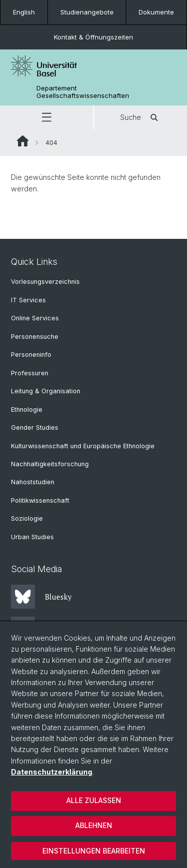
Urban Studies (32, 537)
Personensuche (35, 337)
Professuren (30, 373)
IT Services (28, 300)
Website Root (23, 141)
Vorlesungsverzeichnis (45, 282)
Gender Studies (35, 428)
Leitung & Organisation (46, 391)
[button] (47, 117)
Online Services (35, 318)
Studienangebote (87, 12)
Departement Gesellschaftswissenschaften (83, 92)
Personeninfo (31, 355)
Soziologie (27, 518)
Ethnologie (27, 410)
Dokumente (156, 12)
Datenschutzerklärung (52, 772)
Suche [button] (141, 117)
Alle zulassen (94, 800)
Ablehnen (94, 825)
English (24, 12)
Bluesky (41, 597)
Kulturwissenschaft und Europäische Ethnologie (83, 446)
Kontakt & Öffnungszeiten (93, 37)
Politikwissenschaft (40, 500)
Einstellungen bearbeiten (94, 851)
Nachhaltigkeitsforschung (50, 464)
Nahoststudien (33, 482)
